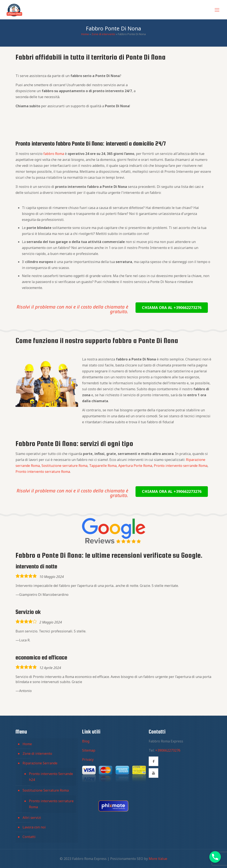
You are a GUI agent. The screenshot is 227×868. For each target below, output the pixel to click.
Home (85, 34)
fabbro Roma (54, 154)
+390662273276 (168, 750)
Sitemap (89, 750)
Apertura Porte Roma (135, 466)
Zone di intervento (103, 34)
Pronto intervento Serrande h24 (51, 777)
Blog (86, 741)
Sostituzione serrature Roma (64, 466)
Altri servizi (32, 818)
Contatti (29, 837)
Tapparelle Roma (103, 466)
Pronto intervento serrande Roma (181, 466)
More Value (158, 859)
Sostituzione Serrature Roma (46, 790)
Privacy (88, 759)
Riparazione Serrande (40, 763)
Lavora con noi (34, 827)
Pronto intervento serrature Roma (43, 472)
